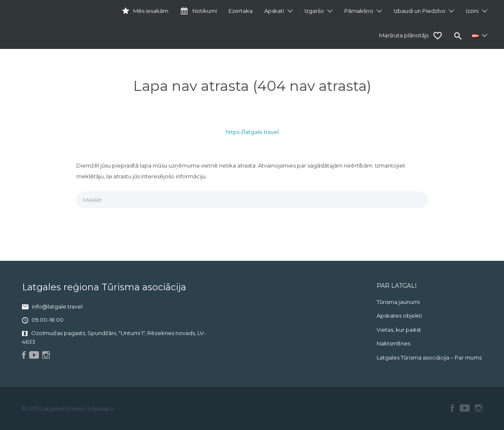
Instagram (479, 408)
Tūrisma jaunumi (398, 302)
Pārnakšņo (359, 11)
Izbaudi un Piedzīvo (420, 11)
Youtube (465, 408)
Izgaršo (314, 11)
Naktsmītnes (393, 343)
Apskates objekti (399, 316)
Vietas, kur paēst (399, 330)
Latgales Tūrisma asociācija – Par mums (429, 357)
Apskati (274, 11)
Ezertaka (241, 11)
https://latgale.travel (252, 132)
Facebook (452, 408)
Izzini (472, 11)
